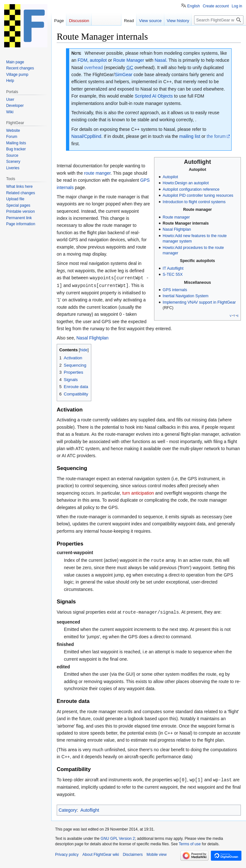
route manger (98, 173)
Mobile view (156, 860)
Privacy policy (67, 860)
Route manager (176, 217)
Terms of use (190, 849)
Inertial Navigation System (186, 296)
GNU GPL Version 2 (118, 844)
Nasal (160, 60)
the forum (216, 136)
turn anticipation (138, 499)
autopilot (98, 60)
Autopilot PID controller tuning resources (198, 195)
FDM (82, 60)
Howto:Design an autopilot (186, 183)
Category (68, 816)
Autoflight (90, 816)
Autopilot (170, 177)
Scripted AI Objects (154, 96)
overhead (93, 68)
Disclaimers (133, 860)
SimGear (123, 75)
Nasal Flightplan (177, 229)
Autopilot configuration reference (191, 189)
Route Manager (129, 60)
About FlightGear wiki (101, 860)
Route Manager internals (186, 223)
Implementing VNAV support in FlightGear (199, 302)
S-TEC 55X (173, 275)
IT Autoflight (173, 268)
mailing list (190, 136)
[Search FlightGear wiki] (219, 20)
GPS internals (175, 290)
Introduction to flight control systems (194, 202)
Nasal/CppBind (86, 136)
